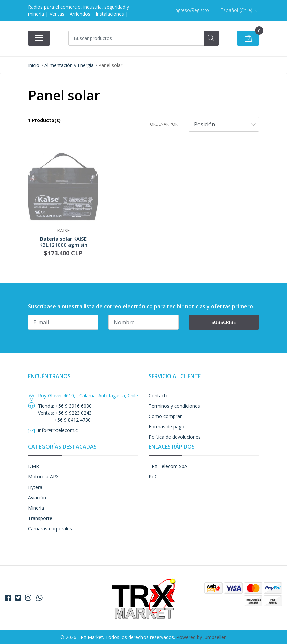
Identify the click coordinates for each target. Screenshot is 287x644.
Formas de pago (166, 426)
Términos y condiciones (174, 406)
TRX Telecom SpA (168, 466)
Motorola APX (43, 477)
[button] (240, 10)
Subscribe (224, 322)
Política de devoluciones (175, 437)
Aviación (37, 497)
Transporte (40, 518)
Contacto (159, 395)
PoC (153, 477)
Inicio (34, 65)
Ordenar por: (164, 124)
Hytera (35, 487)
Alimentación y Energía (69, 65)
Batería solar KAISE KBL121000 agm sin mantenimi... (63, 245)
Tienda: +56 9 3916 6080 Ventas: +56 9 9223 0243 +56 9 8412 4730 (65, 413)
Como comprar (165, 416)
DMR (34, 466)
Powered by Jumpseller (201, 637)
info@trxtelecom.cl (58, 430)
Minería (36, 508)
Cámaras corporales (50, 528)
